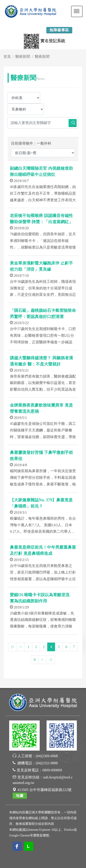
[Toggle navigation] (77, 11)
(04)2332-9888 (47, 763)
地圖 (20, 796)
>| (50, 660)
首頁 (7, 57)
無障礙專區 (59, 30)
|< (13, 647)
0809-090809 (52, 770)
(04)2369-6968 (47, 756)
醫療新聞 (23, 57)
